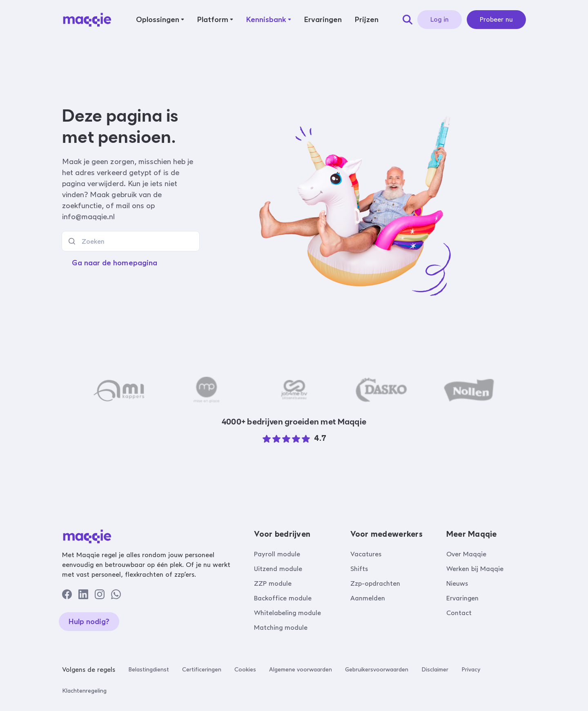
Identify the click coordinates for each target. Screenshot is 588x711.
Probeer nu (496, 19)
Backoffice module (283, 598)
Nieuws (457, 583)
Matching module (281, 628)
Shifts (359, 569)
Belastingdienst (149, 670)
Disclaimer (435, 670)
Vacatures (366, 554)
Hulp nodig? (89, 622)
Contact (459, 613)
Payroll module (277, 554)
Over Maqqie (466, 554)
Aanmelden (368, 598)
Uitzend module (278, 569)
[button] (160, 20)
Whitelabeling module (287, 613)
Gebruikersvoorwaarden (377, 670)
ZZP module (273, 583)
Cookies (245, 670)
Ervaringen (462, 598)
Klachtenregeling (84, 691)
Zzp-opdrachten (375, 583)
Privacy (471, 670)
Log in (440, 19)
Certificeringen (202, 670)
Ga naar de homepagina (115, 263)
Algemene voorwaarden (301, 670)
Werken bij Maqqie (475, 569)
